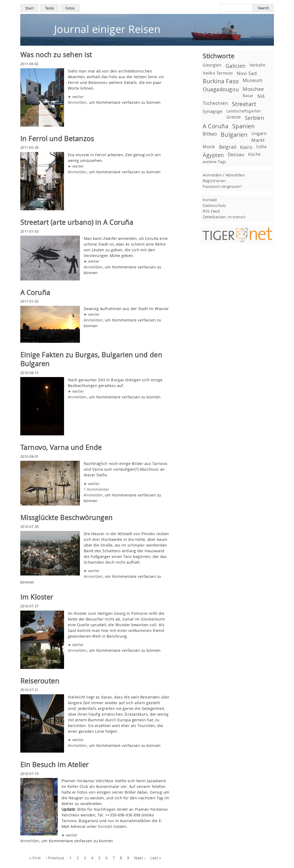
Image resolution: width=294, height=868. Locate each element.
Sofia (261, 147)
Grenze (234, 117)
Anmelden (77, 102)
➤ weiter (76, 97)
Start (30, 8)
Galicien (236, 66)
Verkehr (258, 65)
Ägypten (213, 155)
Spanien (244, 126)
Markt (258, 140)
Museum (253, 80)
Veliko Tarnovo (218, 73)
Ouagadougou (221, 89)
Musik (209, 147)
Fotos (70, 8)
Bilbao (210, 134)
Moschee (253, 89)
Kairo (246, 147)
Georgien (212, 65)
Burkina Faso (221, 81)
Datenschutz (214, 205)
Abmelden (235, 175)
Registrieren (214, 181)
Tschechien (215, 103)
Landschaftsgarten (244, 111)
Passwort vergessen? (222, 186)
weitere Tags (214, 162)
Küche (254, 154)
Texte (50, 8)
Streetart (244, 104)
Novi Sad (247, 73)
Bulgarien (234, 135)
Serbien (254, 118)
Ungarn (259, 133)
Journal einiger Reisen (107, 29)
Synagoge (213, 111)
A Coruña (215, 126)
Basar (248, 96)
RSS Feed (211, 211)
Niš (261, 96)
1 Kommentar (96, 489)
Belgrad (228, 147)
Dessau (236, 154)
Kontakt (105, 826)
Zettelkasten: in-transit (224, 217)
